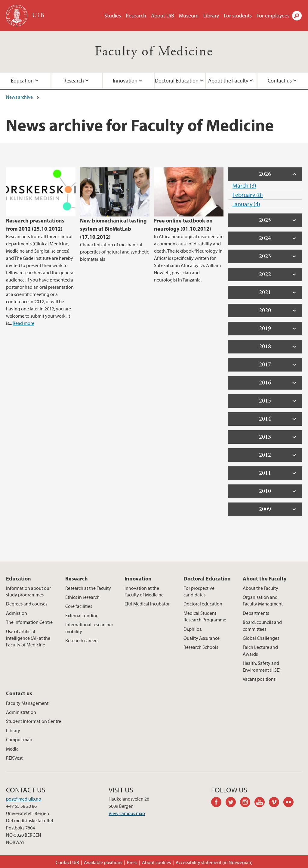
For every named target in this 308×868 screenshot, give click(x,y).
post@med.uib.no (24, 799)
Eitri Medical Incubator (147, 604)
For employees (273, 16)
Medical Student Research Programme (205, 616)
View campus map (127, 813)
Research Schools (201, 647)
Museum (189, 16)
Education (18, 579)
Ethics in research (82, 597)
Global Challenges (261, 638)
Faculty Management (27, 703)
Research (136, 16)
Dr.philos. (193, 629)
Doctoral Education (177, 81)
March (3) (244, 185)
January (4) (246, 204)
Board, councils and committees (262, 625)
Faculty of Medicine (154, 52)
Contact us (19, 693)
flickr (291, 803)
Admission (17, 613)
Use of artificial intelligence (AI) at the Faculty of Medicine (28, 638)
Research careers (82, 640)
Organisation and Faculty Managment (263, 600)
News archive (19, 97)
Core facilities (79, 606)
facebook (218, 803)
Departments (256, 613)
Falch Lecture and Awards (260, 650)
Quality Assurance (202, 638)
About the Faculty (228, 81)
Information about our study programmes (28, 591)
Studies (113, 16)
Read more (23, 323)
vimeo (276, 803)
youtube (262, 803)
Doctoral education (203, 604)
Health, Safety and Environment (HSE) (262, 666)
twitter (233, 803)
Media (12, 749)
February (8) (248, 195)
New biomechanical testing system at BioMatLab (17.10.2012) (113, 229)
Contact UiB (67, 862)
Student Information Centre (34, 721)
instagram (247, 803)
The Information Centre (29, 622)
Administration (21, 712)
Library (211, 16)
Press (132, 862)
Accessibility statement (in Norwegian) (214, 862)
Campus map (19, 739)
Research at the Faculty (88, 588)
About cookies (156, 862)
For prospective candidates (199, 591)
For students (238, 16)
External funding (82, 615)
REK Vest (14, 758)
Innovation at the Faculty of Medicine (144, 591)
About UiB (163, 16)
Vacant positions (259, 679)
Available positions (103, 862)
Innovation (125, 81)
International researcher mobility (89, 628)
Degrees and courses (27, 604)
